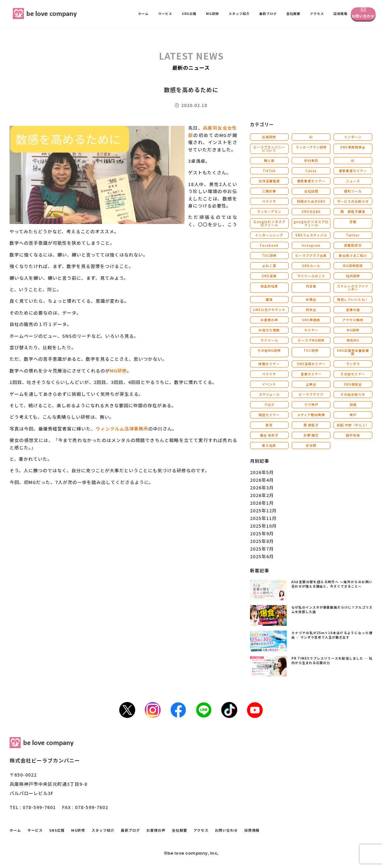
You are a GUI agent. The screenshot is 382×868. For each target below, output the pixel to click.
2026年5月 (262, 472)
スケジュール (269, 394)
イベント (269, 384)
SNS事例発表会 (353, 147)
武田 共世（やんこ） (353, 425)
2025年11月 (263, 518)
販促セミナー (269, 415)
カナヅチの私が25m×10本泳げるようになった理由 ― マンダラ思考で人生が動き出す (332, 635)
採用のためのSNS (311, 201)
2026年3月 (262, 488)
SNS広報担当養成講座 (353, 352)
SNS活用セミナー (311, 364)
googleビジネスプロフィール (311, 223)
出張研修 (269, 137)
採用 (353, 405)
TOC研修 (269, 255)
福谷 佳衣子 (269, 435)
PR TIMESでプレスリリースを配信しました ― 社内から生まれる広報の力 (332, 660)
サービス (165, 14)
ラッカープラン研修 (311, 147)
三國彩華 (269, 191)
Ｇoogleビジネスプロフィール (269, 223)
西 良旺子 (311, 425)
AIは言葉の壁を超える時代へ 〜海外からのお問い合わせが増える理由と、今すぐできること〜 (332, 584)
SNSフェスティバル (311, 235)
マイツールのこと (311, 276)
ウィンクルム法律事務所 (122, 429)
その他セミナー (353, 374)
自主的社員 (269, 286)
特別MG (353, 340)
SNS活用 (269, 276)
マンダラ (353, 364)
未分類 (311, 445)
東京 (269, 425)
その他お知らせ (353, 394)
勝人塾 (269, 160)
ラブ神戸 (311, 405)
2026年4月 (262, 480)
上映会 (311, 384)
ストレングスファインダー (353, 288)
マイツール (269, 340)
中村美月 (311, 160)
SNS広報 (189, 14)
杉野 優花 (311, 435)
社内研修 (353, 276)
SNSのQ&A (311, 211)
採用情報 (341, 14)
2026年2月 (262, 495)
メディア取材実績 (311, 415)
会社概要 (293, 14)
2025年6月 (262, 556)
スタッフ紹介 (239, 14)
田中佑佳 (353, 435)
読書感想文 (353, 245)
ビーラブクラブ (311, 394)
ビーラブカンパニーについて (269, 149)
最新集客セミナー (353, 171)
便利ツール (353, 191)
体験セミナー (269, 364)
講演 (269, 299)
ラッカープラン (269, 211)
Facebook (269, 245)
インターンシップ (269, 235)
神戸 (353, 415)
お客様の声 (269, 320)
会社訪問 (311, 191)
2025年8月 (262, 541)
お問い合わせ (363, 13)
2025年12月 (263, 510)
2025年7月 (262, 549)
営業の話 (353, 310)
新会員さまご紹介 (353, 255)
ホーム (143, 14)
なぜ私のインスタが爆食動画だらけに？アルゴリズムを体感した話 (332, 609)
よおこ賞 (269, 266)
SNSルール (311, 266)
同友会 (311, 310)
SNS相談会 (353, 384)
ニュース (353, 181)
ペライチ (269, 201)
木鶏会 (311, 299)
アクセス (317, 14)
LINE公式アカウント (269, 310)
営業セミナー (311, 374)
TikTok (269, 171)
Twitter (353, 235)
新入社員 (269, 445)
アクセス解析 (353, 320)
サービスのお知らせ (353, 201)
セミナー (311, 330)
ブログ (269, 405)
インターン (353, 137)
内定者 (311, 286)
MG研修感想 (353, 266)
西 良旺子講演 (353, 211)
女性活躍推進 (269, 181)
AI (311, 137)
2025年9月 (262, 533)
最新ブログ (268, 14)
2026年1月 (262, 503)
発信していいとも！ (353, 299)
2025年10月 (263, 526)
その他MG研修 (269, 350)
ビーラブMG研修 (311, 340)
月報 (353, 222)
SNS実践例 (311, 320)
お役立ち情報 (269, 330)
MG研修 (213, 14)
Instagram (311, 245)
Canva (311, 171)
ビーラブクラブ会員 (311, 255)
